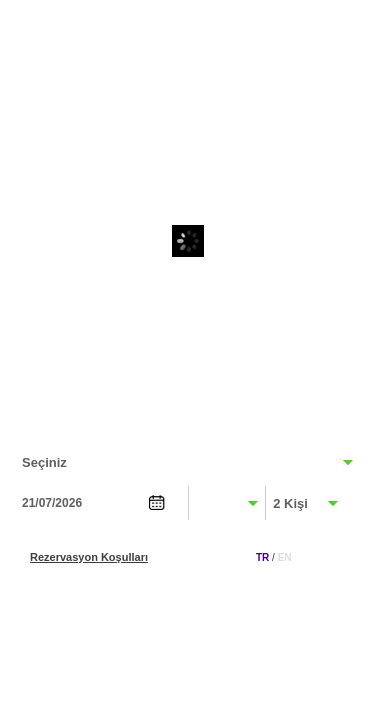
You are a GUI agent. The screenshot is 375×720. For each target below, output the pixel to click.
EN (285, 557)
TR (262, 557)
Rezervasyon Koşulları (89, 557)
